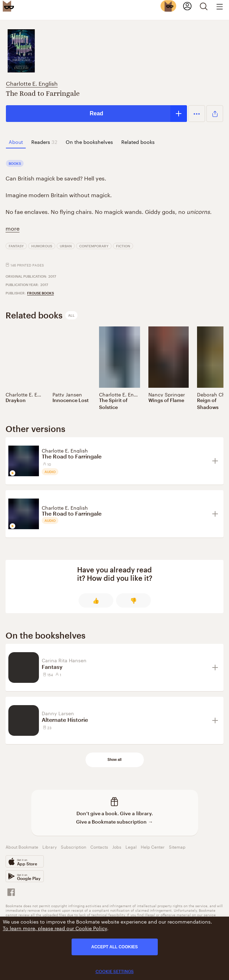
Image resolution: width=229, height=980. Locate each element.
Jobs (117, 846)
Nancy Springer (167, 394)
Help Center (153, 846)
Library (50, 846)
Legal (131, 846)
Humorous (42, 246)
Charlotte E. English (32, 83)
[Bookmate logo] (8, 6)
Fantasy (16, 246)
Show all (114, 760)
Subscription (73, 846)
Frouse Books (40, 293)
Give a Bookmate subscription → (114, 822)
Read (96, 113)
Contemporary (94, 246)
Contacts (99, 846)
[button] (197, 114)
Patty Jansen (67, 394)
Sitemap (177, 846)
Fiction (123, 246)
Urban (66, 246)
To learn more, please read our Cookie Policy (55, 928)
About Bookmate (22, 846)
